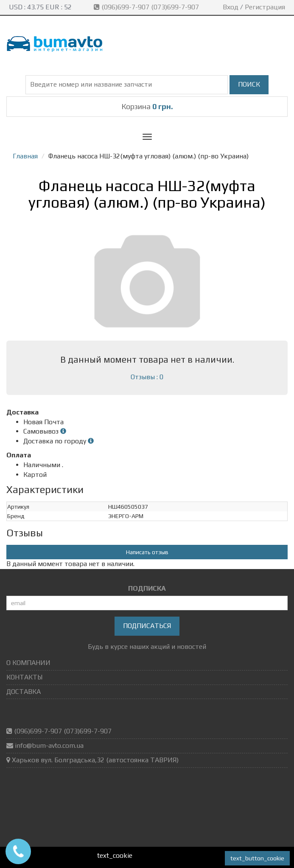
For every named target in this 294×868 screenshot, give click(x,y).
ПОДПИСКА (147, 588)
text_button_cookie (257, 858)
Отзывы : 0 (147, 377)
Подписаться (147, 626)
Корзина (147, 106)
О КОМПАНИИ (28, 663)
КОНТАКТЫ (24, 677)
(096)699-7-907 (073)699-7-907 (147, 7)
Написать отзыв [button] (147, 552)
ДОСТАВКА (24, 692)
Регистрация (265, 7)
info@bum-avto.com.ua (49, 745)
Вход (231, 7)
